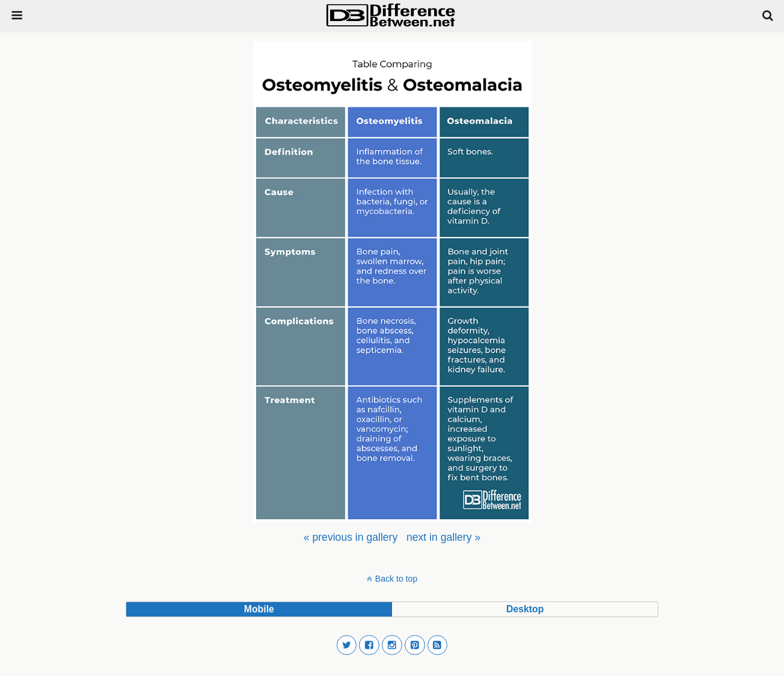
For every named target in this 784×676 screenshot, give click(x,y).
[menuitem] (351, 537)
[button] (347, 645)
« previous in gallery (351, 537)
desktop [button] (525, 609)
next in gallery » (443, 537)
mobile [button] (259, 609)
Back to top (396, 579)
